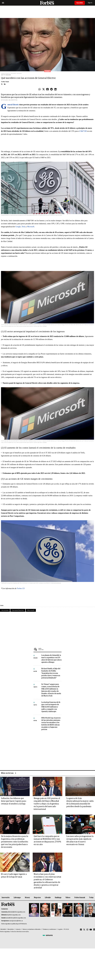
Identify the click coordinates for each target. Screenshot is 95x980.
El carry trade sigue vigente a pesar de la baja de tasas (14, 876)
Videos (68, 898)
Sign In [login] (90, 3)
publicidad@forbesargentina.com (16, 912)
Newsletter (11, 929)
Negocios (37, 898)
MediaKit (3, 929)
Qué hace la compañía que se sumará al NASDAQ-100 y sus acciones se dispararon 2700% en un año (47, 840)
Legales (60, 929)
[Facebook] (81, 930)
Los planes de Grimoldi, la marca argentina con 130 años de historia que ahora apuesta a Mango (51, 659)
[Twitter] (84, 930)
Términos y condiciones (49, 929)
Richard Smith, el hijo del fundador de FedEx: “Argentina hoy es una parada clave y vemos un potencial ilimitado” (51, 673)
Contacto (18, 929)
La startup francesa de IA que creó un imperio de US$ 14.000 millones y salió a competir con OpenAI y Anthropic (51, 707)
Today (91, 898)
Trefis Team (5, 82)
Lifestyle (48, 898)
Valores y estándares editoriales (32, 929)
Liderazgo (17, 898)
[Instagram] (87, 930)
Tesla (24, 227)
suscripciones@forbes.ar (16, 921)
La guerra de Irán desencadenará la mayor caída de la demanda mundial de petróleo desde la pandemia (80, 802)
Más (50, 649)
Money (27, 898)
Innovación (6, 898)
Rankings (58, 898)
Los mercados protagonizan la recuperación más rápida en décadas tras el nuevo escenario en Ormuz (80, 840)
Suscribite (80, 3)
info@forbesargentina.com (13, 915)
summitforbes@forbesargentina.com (16, 918)
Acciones (5, 610)
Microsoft (31, 227)
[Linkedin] (94, 930)
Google (18, 227)
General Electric (18, 610)
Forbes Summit (80, 898)
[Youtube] (91, 930)
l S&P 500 (83, 131)
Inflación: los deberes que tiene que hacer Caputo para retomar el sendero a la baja (14, 801)
